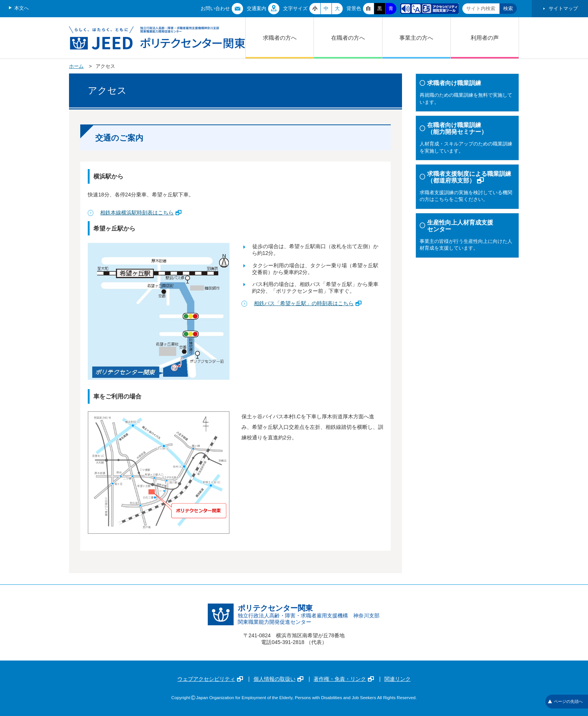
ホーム (76, 66)
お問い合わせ (215, 8)
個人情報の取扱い (278, 679)
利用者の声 (485, 38)
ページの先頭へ (565, 701)
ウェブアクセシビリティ (210, 679)
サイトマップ (563, 8)
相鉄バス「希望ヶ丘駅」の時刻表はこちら (308, 303)
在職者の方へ (348, 38)
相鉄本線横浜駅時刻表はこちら (141, 213)
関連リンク (397, 679)
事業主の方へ (416, 38)
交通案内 (256, 8)
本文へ (22, 8)
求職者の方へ (280, 38)
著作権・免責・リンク (344, 679)
